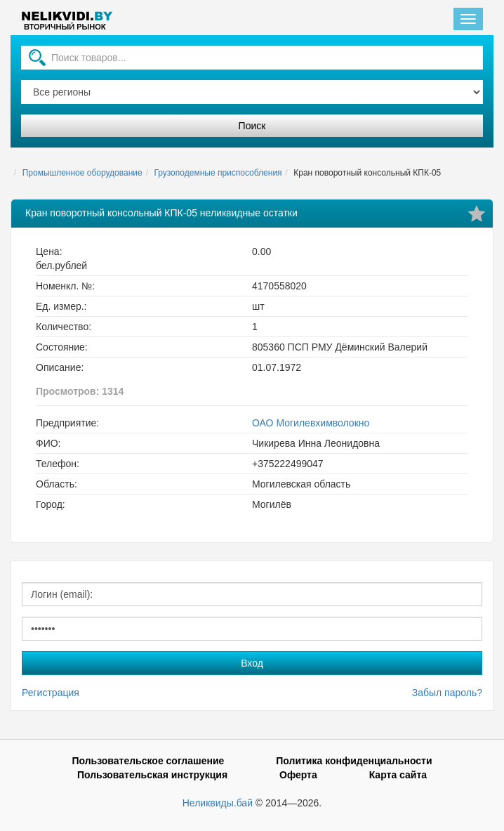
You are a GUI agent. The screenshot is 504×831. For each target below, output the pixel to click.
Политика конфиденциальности (354, 761)
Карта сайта (398, 775)
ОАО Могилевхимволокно (311, 423)
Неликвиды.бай (218, 803)
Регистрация (51, 693)
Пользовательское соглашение (148, 761)
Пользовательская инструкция (152, 775)
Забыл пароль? (447, 693)
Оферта (298, 775)
